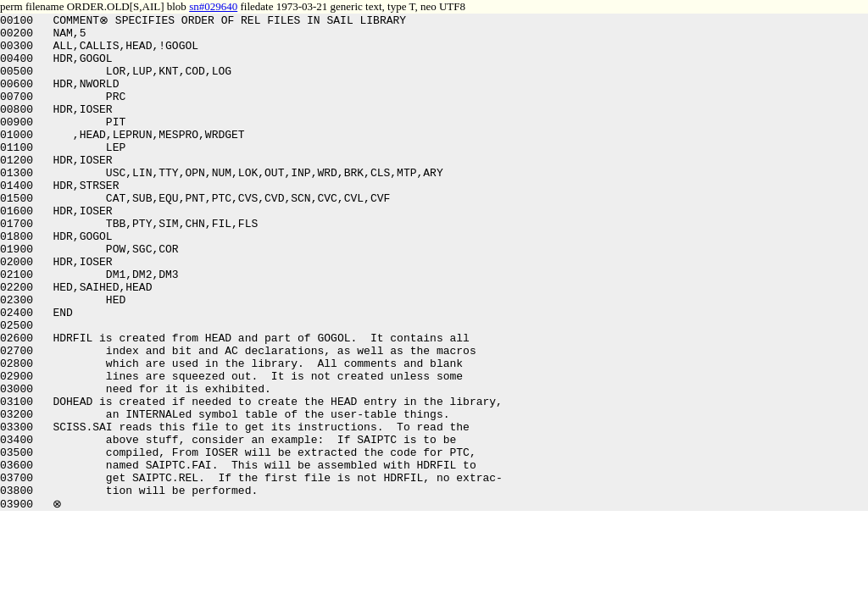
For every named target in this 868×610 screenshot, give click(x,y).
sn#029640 (213, 6)
